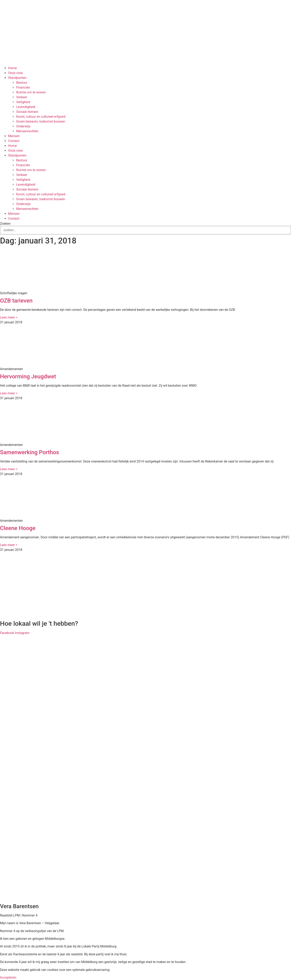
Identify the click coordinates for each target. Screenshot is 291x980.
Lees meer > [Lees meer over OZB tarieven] (9, 317)
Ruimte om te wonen (31, 92)
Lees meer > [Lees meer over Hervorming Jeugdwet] (9, 393)
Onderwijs (23, 126)
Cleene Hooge (18, 528)
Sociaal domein (27, 112)
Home (12, 68)
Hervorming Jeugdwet (28, 376)
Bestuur (22, 83)
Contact (14, 141)
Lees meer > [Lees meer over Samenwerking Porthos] (9, 469)
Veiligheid (23, 102)
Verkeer (22, 97)
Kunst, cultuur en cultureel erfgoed (41, 117)
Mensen (14, 136)
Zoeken (5, 224)
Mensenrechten (27, 131)
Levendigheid (26, 107)
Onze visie (15, 73)
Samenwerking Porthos (30, 452)
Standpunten (17, 78)
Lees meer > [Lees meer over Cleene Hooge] (9, 545)
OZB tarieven (16, 301)
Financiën (23, 87)
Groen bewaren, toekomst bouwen (41, 121)
